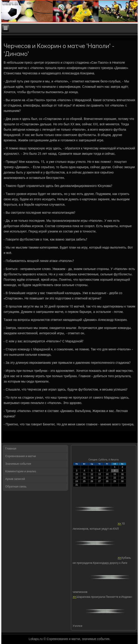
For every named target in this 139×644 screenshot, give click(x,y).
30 (122, 481)
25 (84, 481)
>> (120, 524)
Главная (11, 449)
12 (92, 474)
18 (84, 478)
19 (92, 478)
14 (107, 474)
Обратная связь (16, 487)
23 (122, 478)
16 (122, 474)
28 (107, 481)
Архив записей (15, 479)
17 (77, 478)
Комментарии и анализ (21, 471)
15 (115, 474)
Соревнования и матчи (20, 456)
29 (115, 481)
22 (115, 478)
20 (99, 478)
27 (99, 481)
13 (99, 474)
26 (92, 481)
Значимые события (18, 464)
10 (77, 474)
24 (77, 481)
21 (107, 478)
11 (84, 474)
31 (77, 485)
